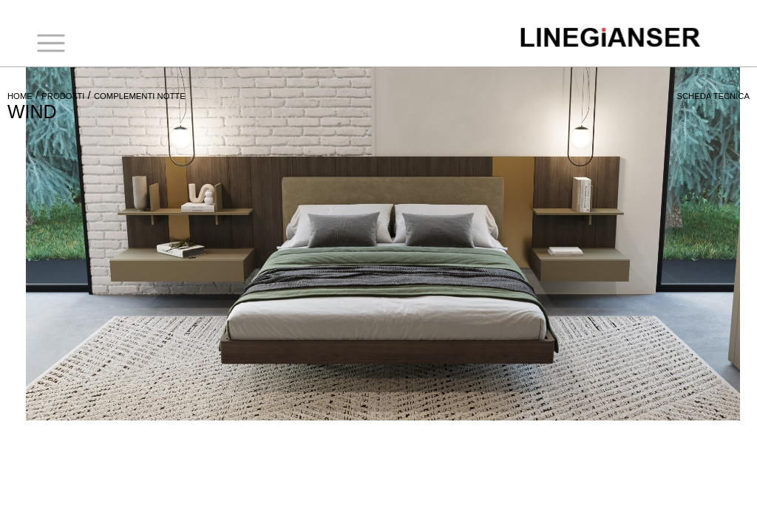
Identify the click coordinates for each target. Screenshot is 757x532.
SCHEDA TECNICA (713, 96)
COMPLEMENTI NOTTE (140, 96)
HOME (20, 96)
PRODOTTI (63, 96)
